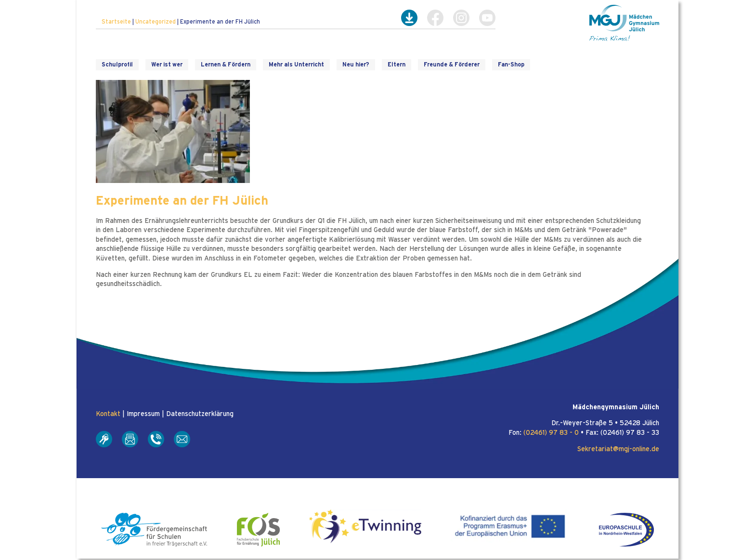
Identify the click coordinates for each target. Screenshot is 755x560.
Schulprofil (117, 65)
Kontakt (108, 414)
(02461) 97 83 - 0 (551, 433)
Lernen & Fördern (226, 65)
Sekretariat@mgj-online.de (618, 449)
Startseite (116, 22)
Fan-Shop (511, 65)
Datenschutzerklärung (200, 414)
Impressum (143, 414)
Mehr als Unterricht (296, 65)
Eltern (397, 65)
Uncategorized (156, 22)
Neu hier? (356, 65)
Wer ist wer (167, 65)
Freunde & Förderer (452, 65)
